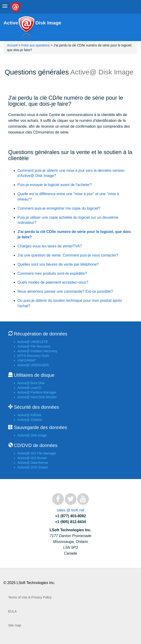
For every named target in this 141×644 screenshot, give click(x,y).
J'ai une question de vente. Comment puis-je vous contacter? (68, 255)
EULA (12, 611)
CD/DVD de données (36, 445)
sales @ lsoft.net (70, 510)
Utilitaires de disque (34, 375)
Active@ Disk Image (26, 29)
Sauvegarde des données (40, 427)
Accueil (13, 45)
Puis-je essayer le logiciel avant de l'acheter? (55, 185)
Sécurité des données (36, 407)
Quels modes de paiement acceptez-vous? (53, 282)
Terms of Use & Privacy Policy (30, 597)
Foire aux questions (35, 45)
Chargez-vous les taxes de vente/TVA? (50, 246)
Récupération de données (40, 334)
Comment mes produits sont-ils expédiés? (52, 273)
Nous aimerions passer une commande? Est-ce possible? (65, 291)
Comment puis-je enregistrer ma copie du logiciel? (59, 208)
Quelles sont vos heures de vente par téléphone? (58, 264)
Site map (15, 625)
